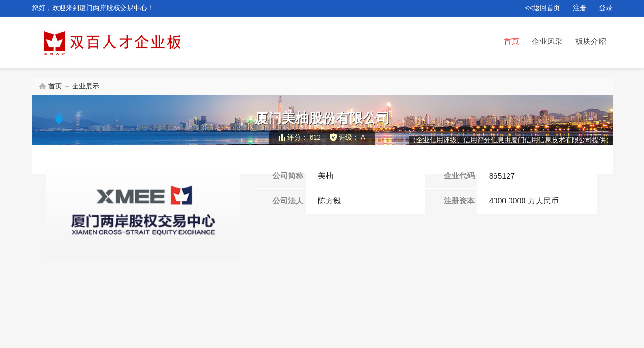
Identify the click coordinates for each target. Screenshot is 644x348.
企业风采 (547, 41)
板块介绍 (591, 41)
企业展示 (86, 86)
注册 (580, 8)
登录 (606, 8)
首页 (511, 41)
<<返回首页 (543, 8)
